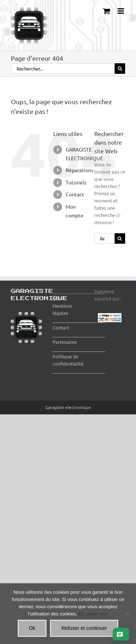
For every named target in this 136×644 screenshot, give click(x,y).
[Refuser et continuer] (127, 614)
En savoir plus (93, 614)
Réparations (79, 170)
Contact (75, 194)
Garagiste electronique (68, 407)
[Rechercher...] (63, 69)
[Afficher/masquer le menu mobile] (121, 11)
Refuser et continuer (84, 628)
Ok (32, 628)
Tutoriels (76, 182)
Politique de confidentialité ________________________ (79, 364)
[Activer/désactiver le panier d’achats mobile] (107, 11)
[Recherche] (120, 69)
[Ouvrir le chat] (120, 634)
